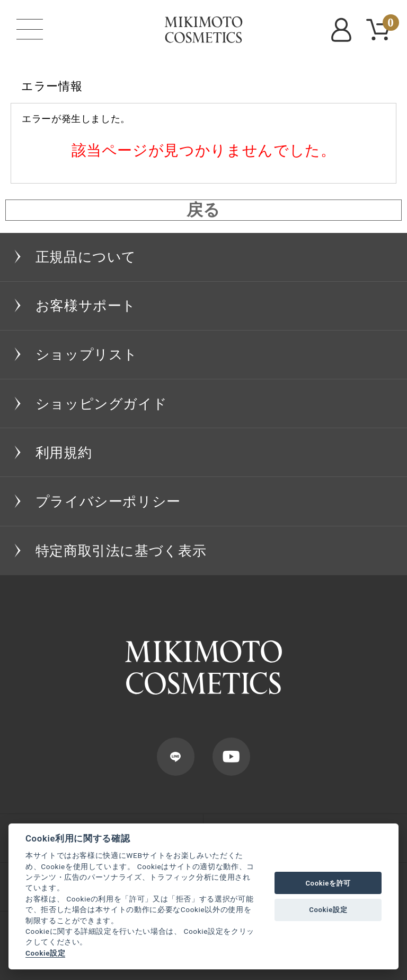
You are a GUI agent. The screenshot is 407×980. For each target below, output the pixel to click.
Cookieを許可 (328, 883)
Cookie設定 (45, 953)
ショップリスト (87, 354)
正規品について (86, 257)
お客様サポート (86, 306)
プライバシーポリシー (108, 501)
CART (389, 24)
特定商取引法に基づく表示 (121, 551)
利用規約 (64, 453)
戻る (203, 210)
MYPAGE (343, 30)
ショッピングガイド (101, 404)
